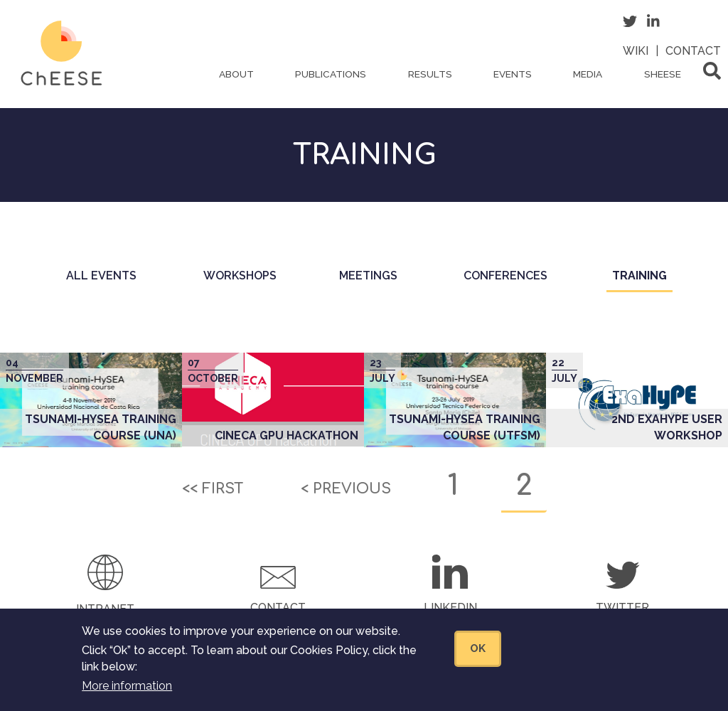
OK (478, 658)
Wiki (636, 51)
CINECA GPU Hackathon (287, 435)
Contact (693, 51)
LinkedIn (450, 608)
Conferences (505, 276)
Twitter (622, 608)
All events (101, 276)
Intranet (105, 609)
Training (642, 280)
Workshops (240, 276)
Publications (331, 74)
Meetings (368, 276)
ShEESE (663, 74)
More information (127, 696)
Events (513, 74)
